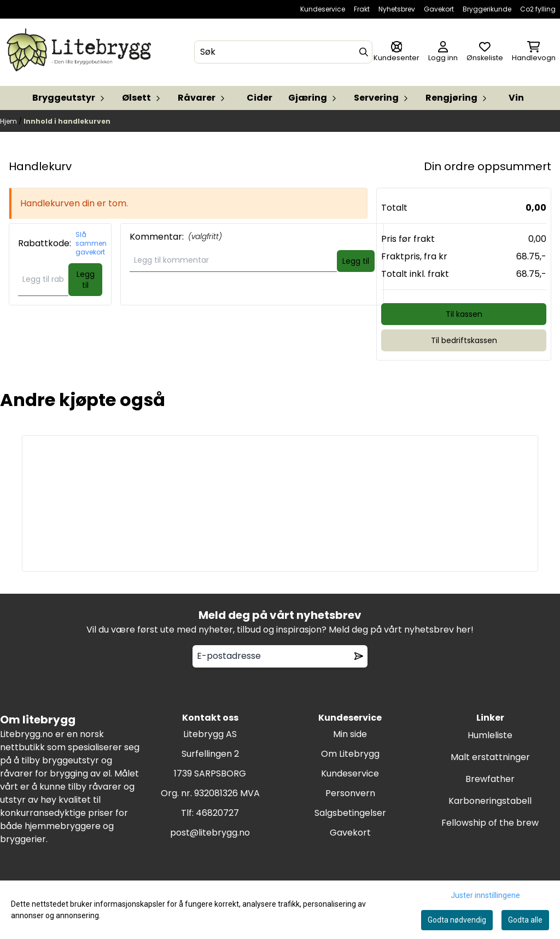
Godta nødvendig (457, 920)
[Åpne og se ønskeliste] (485, 52)
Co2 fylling (538, 9)
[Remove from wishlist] (359, 656)
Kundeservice (323, 9)
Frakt (362, 9)
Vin (516, 98)
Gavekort (439, 9)
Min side (350, 734)
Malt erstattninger (490, 757)
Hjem (9, 121)
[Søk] (284, 52)
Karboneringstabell (490, 801)
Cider (259, 98)
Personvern (350, 793)
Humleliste (490, 735)
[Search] (364, 52)
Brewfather (490, 779)
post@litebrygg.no (210, 833)
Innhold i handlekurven (67, 121)
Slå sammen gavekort (91, 244)
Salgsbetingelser (350, 813)
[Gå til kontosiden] (396, 52)
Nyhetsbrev (397, 9)
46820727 (217, 813)
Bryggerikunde (487, 9)
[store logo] (81, 52)
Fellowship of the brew (490, 823)
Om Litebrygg (350, 754)
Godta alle (525, 920)
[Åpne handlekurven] (534, 52)
